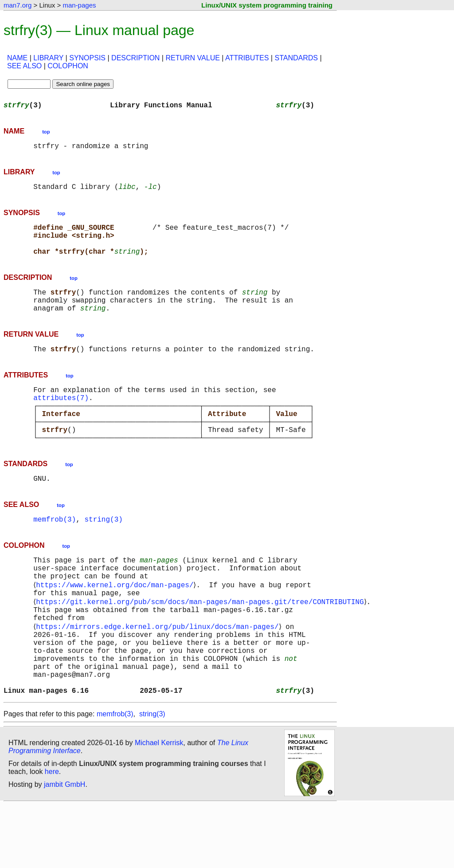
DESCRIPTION (135, 58)
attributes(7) (61, 420)
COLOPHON (68, 66)
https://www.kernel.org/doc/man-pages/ (116, 626)
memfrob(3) (55, 554)
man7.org (18, 5)
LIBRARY (48, 58)
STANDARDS (296, 58)
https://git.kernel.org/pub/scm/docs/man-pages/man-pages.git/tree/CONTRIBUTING (202, 646)
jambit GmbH (65, 847)
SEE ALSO (24, 66)
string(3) (103, 554)
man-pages (79, 5)
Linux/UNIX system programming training (267, 5)
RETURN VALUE (192, 58)
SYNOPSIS (87, 58)
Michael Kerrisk (159, 806)
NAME (17, 58)
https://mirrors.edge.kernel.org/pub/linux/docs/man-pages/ (159, 675)
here (52, 835)
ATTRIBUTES (247, 58)
